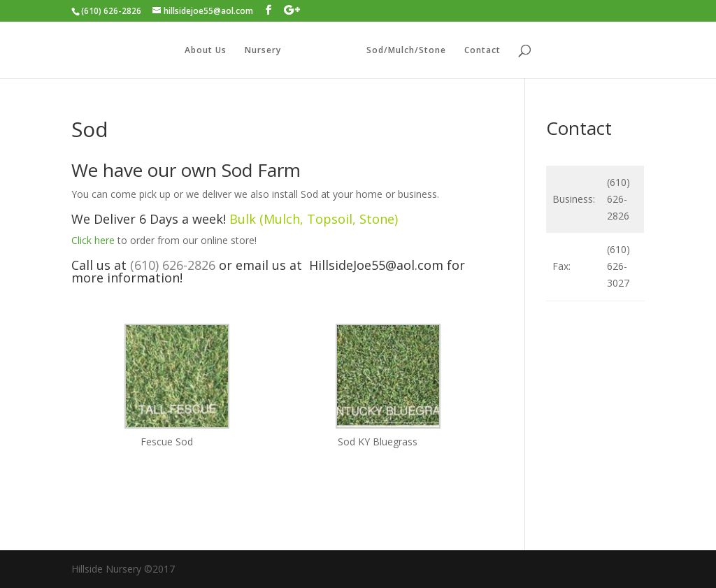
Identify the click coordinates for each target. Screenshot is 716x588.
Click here (93, 240)
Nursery (263, 51)
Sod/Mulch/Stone (406, 51)
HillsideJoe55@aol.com (376, 265)
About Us (206, 51)
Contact (482, 51)
